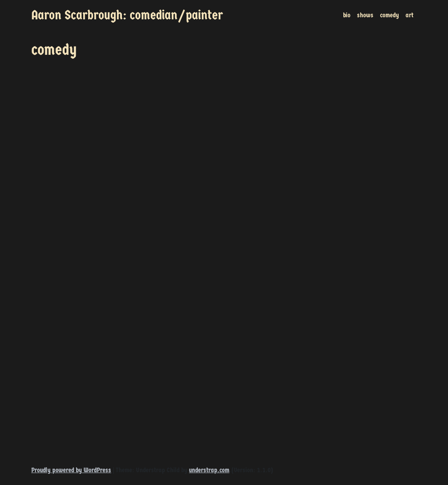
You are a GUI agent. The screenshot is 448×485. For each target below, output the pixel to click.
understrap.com (209, 470)
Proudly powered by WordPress (71, 470)
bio (347, 15)
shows (365, 15)
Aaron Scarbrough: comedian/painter (127, 15)
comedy (390, 15)
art (409, 15)
